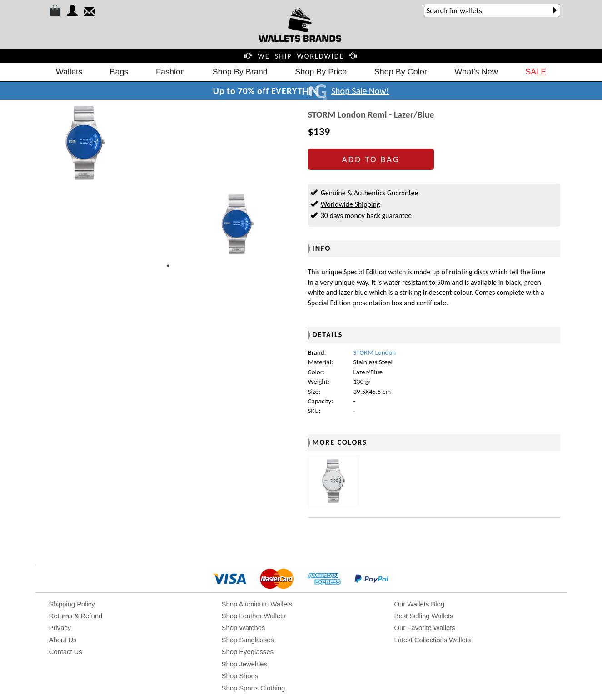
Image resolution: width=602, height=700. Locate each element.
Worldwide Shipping (351, 204)
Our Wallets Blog (419, 604)
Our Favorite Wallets (425, 628)
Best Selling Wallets (424, 616)
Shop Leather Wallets (254, 616)
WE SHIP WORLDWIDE (301, 56)
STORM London (375, 352)
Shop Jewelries (244, 664)
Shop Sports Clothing (254, 688)
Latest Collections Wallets (433, 640)
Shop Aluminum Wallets (257, 604)
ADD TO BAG (371, 159)
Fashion (170, 72)
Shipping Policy (72, 604)
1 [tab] (168, 266)
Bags (119, 72)
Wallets (69, 72)
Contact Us (66, 652)
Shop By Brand (240, 72)
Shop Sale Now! (360, 91)
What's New (476, 72)
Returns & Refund (76, 616)
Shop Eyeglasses (248, 652)
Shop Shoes (240, 676)
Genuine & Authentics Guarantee (370, 193)
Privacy (60, 628)
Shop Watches (244, 628)
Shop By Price (321, 72)
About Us (63, 640)
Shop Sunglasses (248, 640)
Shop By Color (401, 72)
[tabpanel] (237, 224)
